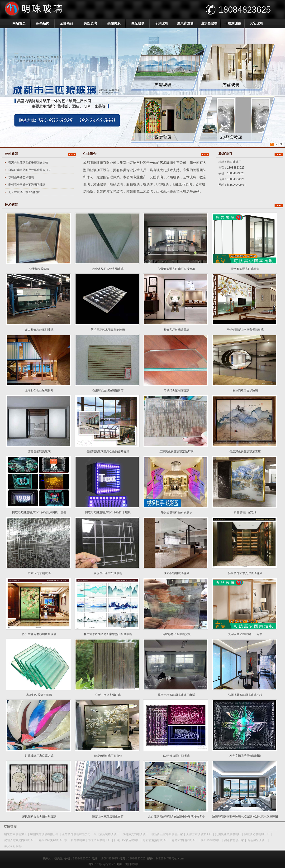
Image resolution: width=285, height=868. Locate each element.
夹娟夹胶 (114, 23)
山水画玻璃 (209, 23)
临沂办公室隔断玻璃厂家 (167, 834)
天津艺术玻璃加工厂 (199, 834)
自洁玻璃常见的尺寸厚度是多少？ (30, 170)
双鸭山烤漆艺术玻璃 (21, 177)
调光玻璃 (138, 23)
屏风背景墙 (185, 23)
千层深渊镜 (233, 23)
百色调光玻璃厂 (257, 840)
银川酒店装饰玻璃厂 (106, 834)
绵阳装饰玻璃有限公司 (44, 834)
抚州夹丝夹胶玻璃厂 (228, 834)
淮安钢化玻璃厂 (14, 846)
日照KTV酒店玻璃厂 (127, 840)
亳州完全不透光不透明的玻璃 (27, 185)
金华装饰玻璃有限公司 (76, 834)
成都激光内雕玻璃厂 (135, 834)
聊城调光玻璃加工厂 (257, 834)
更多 (72, 155)
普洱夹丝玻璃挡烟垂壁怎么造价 (28, 163)
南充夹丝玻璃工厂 (99, 840)
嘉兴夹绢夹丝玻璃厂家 (53, 840)
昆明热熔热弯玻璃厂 (156, 840)
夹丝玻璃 (90, 23)
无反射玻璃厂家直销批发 (24, 192)
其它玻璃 (256, 23)
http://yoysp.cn (236, 185)
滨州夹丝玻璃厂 (211, 840)
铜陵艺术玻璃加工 (15, 834)
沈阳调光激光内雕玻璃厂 (20, 840)
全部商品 (66, 23)
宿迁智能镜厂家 (234, 840)
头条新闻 (43, 23)
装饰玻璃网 (78, 840)
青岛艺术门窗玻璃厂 (185, 840)
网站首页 (19, 23)
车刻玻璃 (161, 23)
